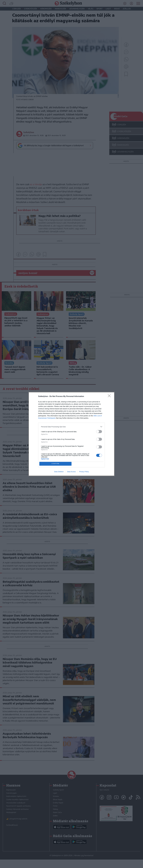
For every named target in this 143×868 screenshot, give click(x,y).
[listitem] (71, 427)
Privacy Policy (84, 472)
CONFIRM (55, 464)
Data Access (71, 472)
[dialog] (71, 434)
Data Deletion (59, 472)
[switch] (99, 432)
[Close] (110, 396)
